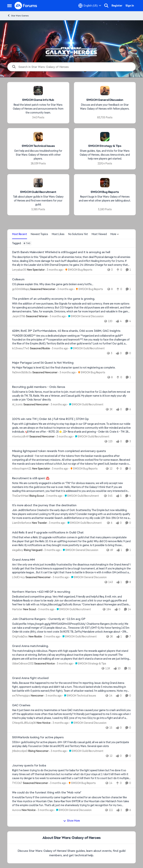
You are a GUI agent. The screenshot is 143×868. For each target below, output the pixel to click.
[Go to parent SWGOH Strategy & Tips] (90, 664)
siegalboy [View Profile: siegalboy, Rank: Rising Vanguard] (18, 550)
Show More (71, 821)
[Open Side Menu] (9, 6)
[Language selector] (90, 6)
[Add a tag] (27, 243)
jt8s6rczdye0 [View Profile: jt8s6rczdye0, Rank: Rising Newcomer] (20, 751)
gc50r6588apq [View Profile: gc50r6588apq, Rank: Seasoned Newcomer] (21, 289)
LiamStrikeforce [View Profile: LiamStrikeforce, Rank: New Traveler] (22, 523)
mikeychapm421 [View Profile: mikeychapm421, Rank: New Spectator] (22, 469)
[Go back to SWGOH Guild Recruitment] (38, 192)
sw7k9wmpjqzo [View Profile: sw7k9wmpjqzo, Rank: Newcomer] (21, 696)
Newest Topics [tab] (39, 234)
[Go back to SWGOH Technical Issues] (38, 146)
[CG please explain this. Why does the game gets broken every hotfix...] (71, 284)
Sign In (130, 6)
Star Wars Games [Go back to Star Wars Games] (18, 16)
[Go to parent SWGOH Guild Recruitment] (87, 348)
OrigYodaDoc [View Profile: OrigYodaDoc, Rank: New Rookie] (20, 636)
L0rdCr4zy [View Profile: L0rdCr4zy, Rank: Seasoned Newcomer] (18, 577)
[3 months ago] (54, 270)
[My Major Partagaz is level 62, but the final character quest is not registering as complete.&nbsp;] (71, 368)
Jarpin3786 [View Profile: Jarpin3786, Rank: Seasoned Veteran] (19, 316)
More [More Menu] (115, 234)
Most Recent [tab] (20, 234)
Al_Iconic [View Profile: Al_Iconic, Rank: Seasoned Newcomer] (17, 404)
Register (117, 6)
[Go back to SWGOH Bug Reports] (105, 192)
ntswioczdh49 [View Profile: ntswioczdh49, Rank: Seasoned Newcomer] (20, 437)
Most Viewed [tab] (99, 234)
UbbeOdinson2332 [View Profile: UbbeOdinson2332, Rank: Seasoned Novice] (23, 664)
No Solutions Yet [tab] (78, 234)
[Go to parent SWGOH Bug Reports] (78, 270)
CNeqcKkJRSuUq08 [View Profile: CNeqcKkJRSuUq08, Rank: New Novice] (24, 723)
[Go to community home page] (26, 6)
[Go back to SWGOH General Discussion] (105, 100)
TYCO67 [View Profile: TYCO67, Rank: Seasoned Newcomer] (17, 783)
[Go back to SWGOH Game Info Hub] (38, 100)
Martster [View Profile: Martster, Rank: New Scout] (17, 609)
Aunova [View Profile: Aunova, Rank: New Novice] (16, 810)
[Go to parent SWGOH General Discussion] (85, 316)
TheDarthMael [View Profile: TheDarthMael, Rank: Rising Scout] (20, 496)
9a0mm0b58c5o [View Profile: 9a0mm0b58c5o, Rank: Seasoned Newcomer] (22, 372)
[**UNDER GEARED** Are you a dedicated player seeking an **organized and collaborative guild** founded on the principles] (71, 340)
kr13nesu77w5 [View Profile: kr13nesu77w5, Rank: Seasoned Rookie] (21, 348)
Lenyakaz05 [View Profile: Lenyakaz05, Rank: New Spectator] (19, 270)
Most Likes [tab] (58, 234)
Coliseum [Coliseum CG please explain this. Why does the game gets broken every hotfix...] (18, 279)
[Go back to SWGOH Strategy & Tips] (105, 146)
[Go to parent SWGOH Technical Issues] (79, 696)
